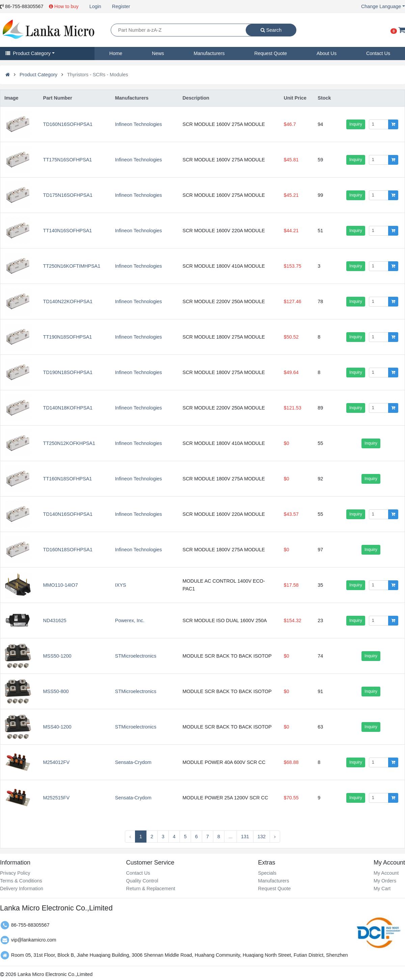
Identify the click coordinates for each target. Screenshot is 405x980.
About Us (327, 53)
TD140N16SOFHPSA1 (68, 514)
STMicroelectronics (136, 656)
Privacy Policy (15, 873)
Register (121, 6)
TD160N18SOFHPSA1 (68, 550)
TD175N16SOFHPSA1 (68, 195)
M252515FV (56, 798)
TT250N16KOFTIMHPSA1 (72, 266)
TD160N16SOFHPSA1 (68, 124)
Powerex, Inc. (130, 620)
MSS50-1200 (57, 656)
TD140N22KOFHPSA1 (68, 301)
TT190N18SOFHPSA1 (68, 337)
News (158, 53)
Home (116, 53)
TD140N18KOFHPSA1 (68, 408)
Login (95, 6)
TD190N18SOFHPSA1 (68, 372)
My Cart (382, 889)
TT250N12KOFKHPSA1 (69, 443)
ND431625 (55, 620)
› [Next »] (275, 837)
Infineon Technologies (139, 124)
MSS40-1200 (57, 727)
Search (271, 30)
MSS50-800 (56, 691)
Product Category (28, 53)
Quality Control (142, 881)
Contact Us (378, 53)
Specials (267, 873)
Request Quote (271, 53)
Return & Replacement (151, 889)
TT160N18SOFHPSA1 (68, 479)
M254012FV (56, 762)
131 (245, 837)
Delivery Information (22, 889)
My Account (386, 873)
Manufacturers (209, 53)
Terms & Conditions (21, 881)
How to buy (64, 6)
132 (262, 837)
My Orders (385, 881)
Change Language (381, 6)
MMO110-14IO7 (61, 585)
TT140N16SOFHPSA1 (68, 231)
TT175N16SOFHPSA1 (68, 160)
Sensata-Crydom (133, 762)
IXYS (121, 585)
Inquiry (356, 124)
